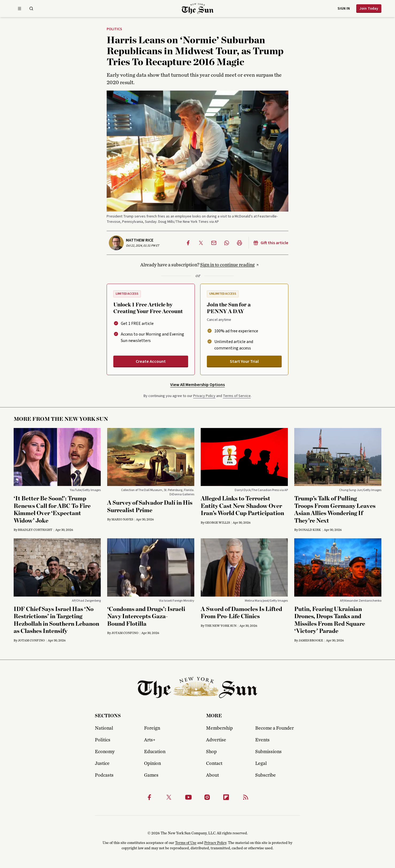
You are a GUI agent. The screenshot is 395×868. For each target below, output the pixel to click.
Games (151, 775)
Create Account (151, 361)
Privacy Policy (204, 396)
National (104, 728)
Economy (105, 752)
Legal (261, 764)
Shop (211, 752)
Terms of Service (237, 396)
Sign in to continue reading (227, 265)
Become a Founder (274, 728)
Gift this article (271, 243)
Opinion (152, 764)
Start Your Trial (244, 361)
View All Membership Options (197, 385)
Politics (114, 29)
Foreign (152, 728)
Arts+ (150, 740)
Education (155, 752)
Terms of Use (186, 843)
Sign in (344, 9)
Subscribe (266, 775)
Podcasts (104, 775)
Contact (214, 764)
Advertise (216, 740)
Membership (219, 728)
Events (262, 740)
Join (369, 9)
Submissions (268, 752)
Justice (102, 764)
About (212, 775)
